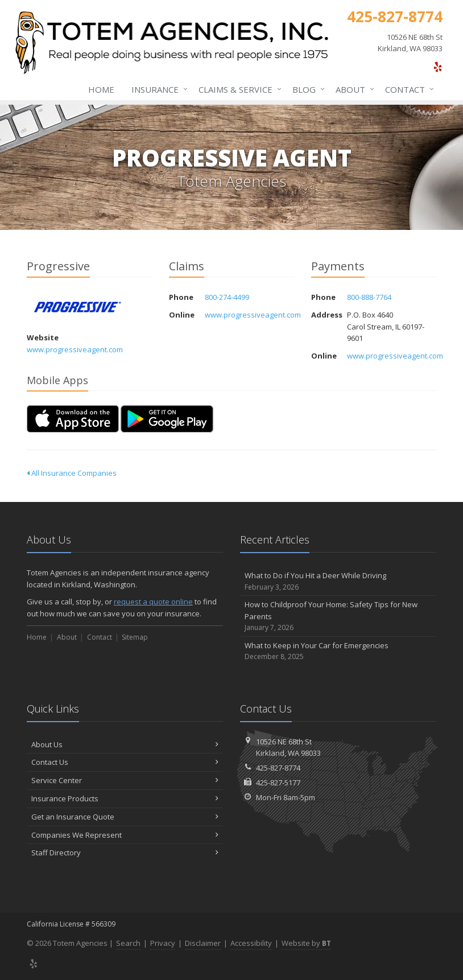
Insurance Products (125, 798)
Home (101, 89)
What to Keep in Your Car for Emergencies (338, 651)
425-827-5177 (278, 783)
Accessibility (251, 943)
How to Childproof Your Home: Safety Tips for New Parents (338, 616)
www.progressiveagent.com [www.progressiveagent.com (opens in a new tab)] (75, 349)
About (353, 89)
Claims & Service (238, 89)
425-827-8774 (278, 768)
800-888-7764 (369, 297)
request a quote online (153, 602)
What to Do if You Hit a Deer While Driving (338, 581)
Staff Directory (125, 853)
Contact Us (125, 762)
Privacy (163, 943)
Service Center (125, 780)
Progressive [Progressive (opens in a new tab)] (78, 307)
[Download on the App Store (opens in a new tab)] (73, 419)
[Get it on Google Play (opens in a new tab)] (167, 419)
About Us (125, 744)
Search (128, 943)
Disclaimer (203, 943)
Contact (407, 89)
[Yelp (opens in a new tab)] (438, 67)
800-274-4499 (227, 297)
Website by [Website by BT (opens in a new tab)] (306, 943)
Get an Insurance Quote (125, 817)
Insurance (157, 89)
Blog (306, 89)
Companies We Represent (125, 835)
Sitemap (135, 637)
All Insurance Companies (72, 473)
